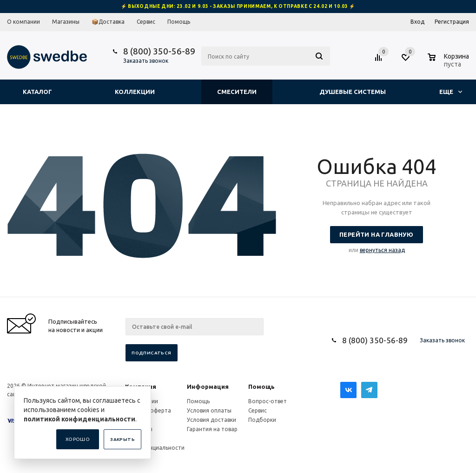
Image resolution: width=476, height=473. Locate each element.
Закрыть (122, 439)
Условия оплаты (209, 410)
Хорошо (78, 439)
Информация (208, 386)
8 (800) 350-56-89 (159, 51)
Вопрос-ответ (268, 401)
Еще (451, 92)
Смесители (237, 92)
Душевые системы (353, 92)
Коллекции (135, 92)
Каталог (37, 92)
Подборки (262, 420)
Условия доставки (212, 420)
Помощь (261, 386)
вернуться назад (382, 250)
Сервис (258, 410)
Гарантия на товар (212, 429)
